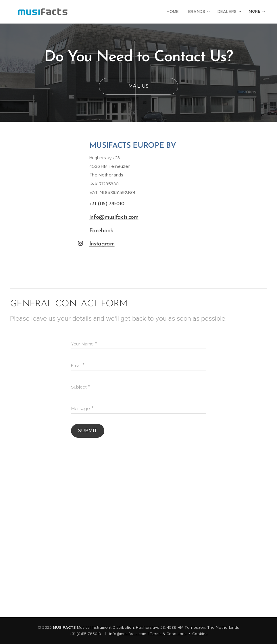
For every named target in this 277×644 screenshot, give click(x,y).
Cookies (200, 634)
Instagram (102, 244)
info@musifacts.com (114, 217)
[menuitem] (177, 12)
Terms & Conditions (168, 634)
